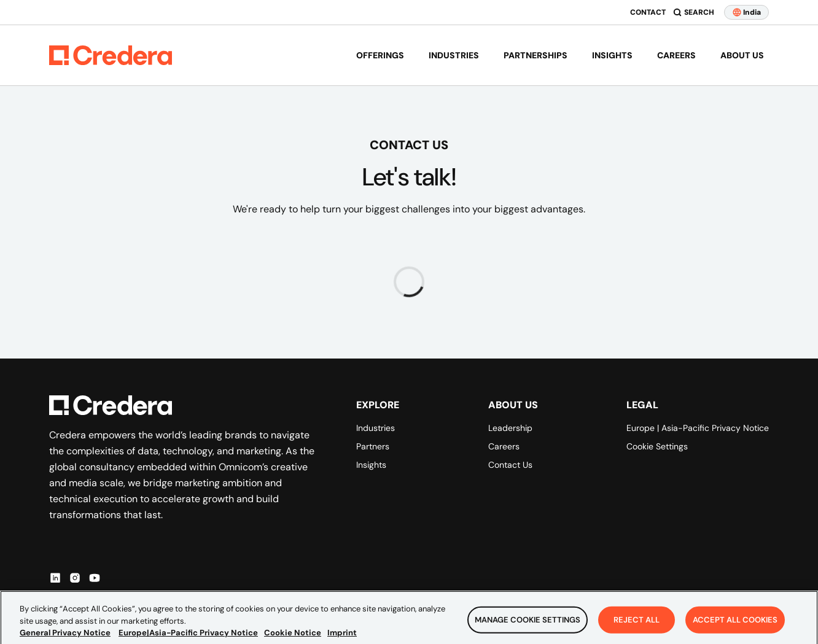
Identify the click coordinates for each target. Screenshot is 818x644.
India (746, 12)
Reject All (637, 626)
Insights (612, 55)
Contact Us (510, 465)
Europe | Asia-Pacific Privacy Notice (698, 428)
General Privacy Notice (65, 639)
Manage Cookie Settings (528, 626)
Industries (454, 55)
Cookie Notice (293, 639)
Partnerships (536, 55)
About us (742, 55)
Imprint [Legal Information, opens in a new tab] (342, 639)
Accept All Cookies (735, 626)
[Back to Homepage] (111, 55)
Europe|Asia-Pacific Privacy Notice (188, 639)
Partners (373, 446)
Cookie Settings (657, 446)
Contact (648, 12)
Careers (676, 55)
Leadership (510, 428)
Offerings (380, 55)
